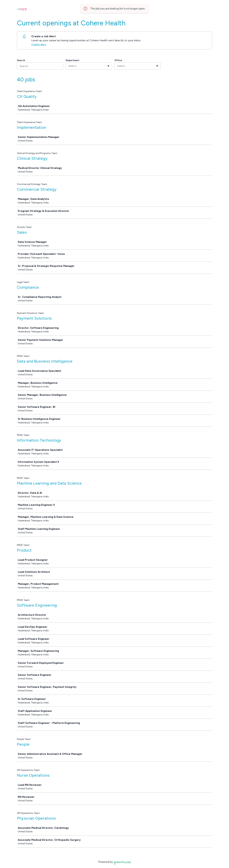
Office (118, 60)
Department (72, 60)
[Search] (40, 66)
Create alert (39, 44)
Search (21, 60)
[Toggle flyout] (108, 66)
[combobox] (69, 66)
